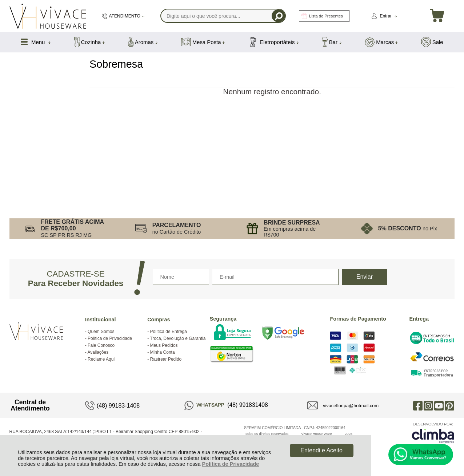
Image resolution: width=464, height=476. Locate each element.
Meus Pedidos (164, 345)
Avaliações (98, 352)
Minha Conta (163, 352)
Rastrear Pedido (166, 359)
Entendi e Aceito (321, 450)
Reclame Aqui (101, 359)
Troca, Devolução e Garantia (178, 338)
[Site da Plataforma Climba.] (433, 433)
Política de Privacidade (231, 464)
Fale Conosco (101, 345)
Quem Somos (101, 332)
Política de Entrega (169, 332)
